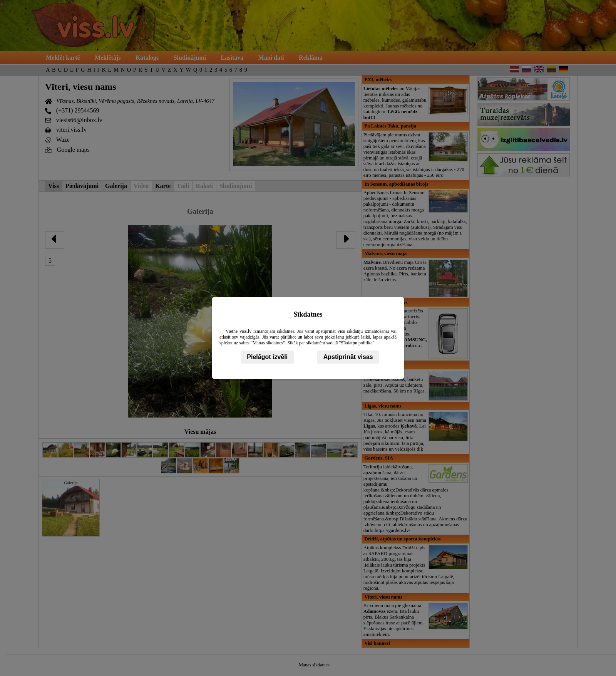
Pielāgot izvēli (267, 357)
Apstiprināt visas (348, 357)
